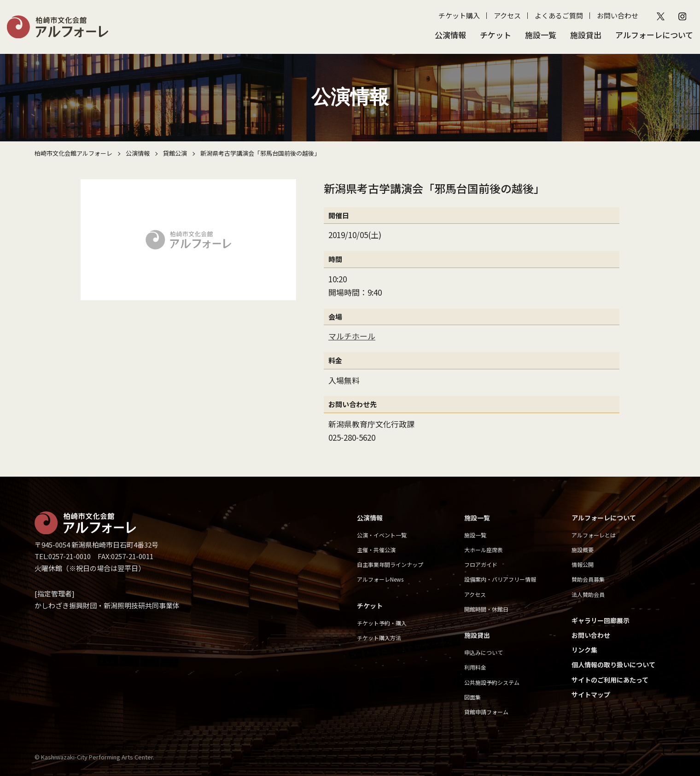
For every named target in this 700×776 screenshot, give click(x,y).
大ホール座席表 (484, 550)
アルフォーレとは (594, 535)
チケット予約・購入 (382, 623)
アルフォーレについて (654, 35)
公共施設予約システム (492, 682)
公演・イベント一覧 (382, 535)
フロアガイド (481, 564)
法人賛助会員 (588, 594)
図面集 (472, 697)
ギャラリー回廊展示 (601, 620)
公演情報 (450, 35)
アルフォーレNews (380, 579)
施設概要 (583, 550)
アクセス (507, 15)
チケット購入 (459, 15)
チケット (496, 35)
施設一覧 (541, 35)
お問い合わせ (618, 15)
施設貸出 (586, 35)
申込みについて (484, 652)
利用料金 (475, 667)
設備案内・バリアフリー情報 (500, 579)
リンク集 (584, 650)
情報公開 (583, 564)
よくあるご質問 (559, 15)
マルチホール (352, 336)
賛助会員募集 (588, 579)
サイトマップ (591, 694)
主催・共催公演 (376, 550)
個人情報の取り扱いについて (613, 665)
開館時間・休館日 (486, 609)
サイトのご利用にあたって (610, 680)
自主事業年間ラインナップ (390, 564)
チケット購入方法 (379, 638)
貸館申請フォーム (486, 712)
